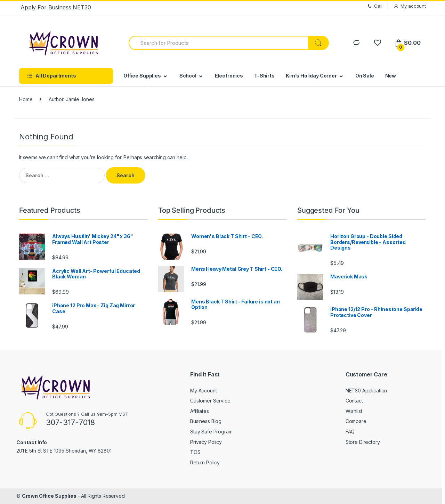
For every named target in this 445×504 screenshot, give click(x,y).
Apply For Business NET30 (56, 7)
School (188, 76)
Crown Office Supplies (49, 496)
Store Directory (363, 442)
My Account (204, 391)
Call (374, 6)
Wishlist (354, 411)
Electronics (229, 76)
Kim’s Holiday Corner (311, 76)
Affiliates (200, 411)
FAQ (350, 432)
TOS (195, 452)
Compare (356, 421)
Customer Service (210, 401)
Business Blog (206, 421)
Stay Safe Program (211, 432)
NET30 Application (366, 391)
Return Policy (205, 462)
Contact (354, 401)
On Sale (365, 76)
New (391, 76)
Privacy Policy (206, 442)
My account (410, 6)
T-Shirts (264, 76)
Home (26, 99)
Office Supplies (142, 76)
